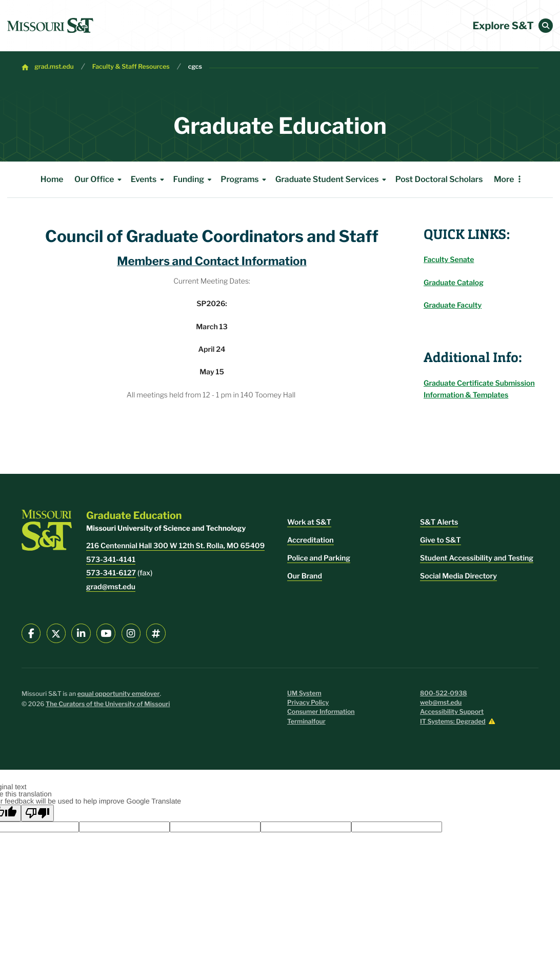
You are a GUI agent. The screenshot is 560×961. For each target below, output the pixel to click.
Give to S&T (441, 540)
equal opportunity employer (119, 694)
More (504, 179)
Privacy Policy (308, 703)
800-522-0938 (444, 694)
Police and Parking (319, 558)
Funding (194, 179)
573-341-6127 (111, 573)
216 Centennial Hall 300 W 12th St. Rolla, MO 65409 (175, 546)
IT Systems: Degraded (453, 722)
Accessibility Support (452, 712)
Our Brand (305, 576)
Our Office (100, 179)
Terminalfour (306, 722)
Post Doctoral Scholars (439, 179)
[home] (50, 26)
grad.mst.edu (54, 67)
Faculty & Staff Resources (131, 67)
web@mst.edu (441, 703)
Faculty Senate (449, 260)
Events (149, 179)
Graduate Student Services (333, 179)
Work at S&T (309, 522)
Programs (245, 179)
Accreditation (311, 540)
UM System (304, 694)
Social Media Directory (458, 576)
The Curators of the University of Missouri (108, 704)
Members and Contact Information (212, 261)
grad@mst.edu (111, 587)
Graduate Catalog (454, 283)
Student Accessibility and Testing (477, 558)
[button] (546, 26)
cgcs (195, 67)
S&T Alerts (439, 522)
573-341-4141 (111, 560)
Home (52, 179)
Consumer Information (321, 712)
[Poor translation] (37, 813)
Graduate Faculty (453, 305)
